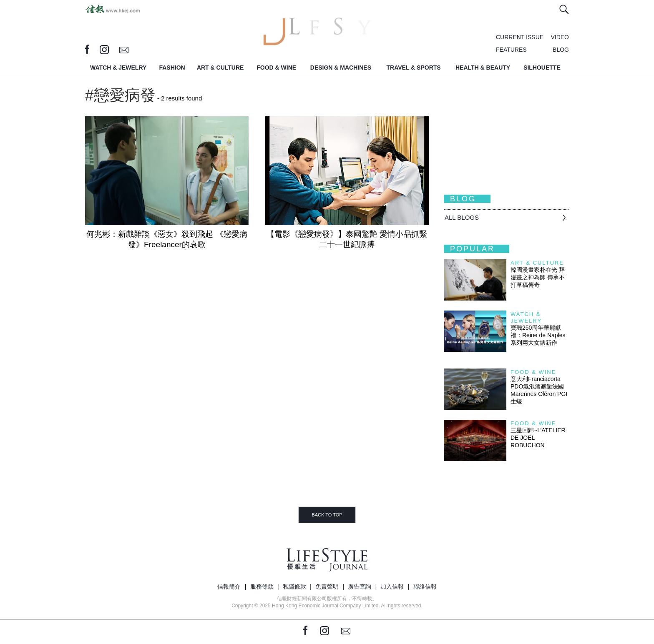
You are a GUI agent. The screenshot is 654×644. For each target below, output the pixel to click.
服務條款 (262, 586)
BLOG (561, 50)
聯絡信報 (425, 586)
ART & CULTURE (220, 68)
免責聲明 (327, 586)
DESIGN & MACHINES (341, 68)
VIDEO (560, 37)
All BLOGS (462, 217)
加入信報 (392, 586)
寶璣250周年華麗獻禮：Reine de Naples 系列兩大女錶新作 (538, 335)
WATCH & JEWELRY (118, 68)
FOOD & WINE (276, 68)
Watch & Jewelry (526, 317)
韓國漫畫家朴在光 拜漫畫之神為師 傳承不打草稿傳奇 (538, 277)
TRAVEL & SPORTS (414, 68)
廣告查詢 (360, 586)
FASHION (172, 68)
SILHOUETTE (542, 68)
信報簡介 (229, 586)
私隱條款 (294, 586)
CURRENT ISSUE (520, 37)
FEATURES (511, 50)
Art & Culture (537, 263)
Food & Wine (533, 372)
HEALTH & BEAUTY (483, 68)
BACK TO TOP (327, 515)
